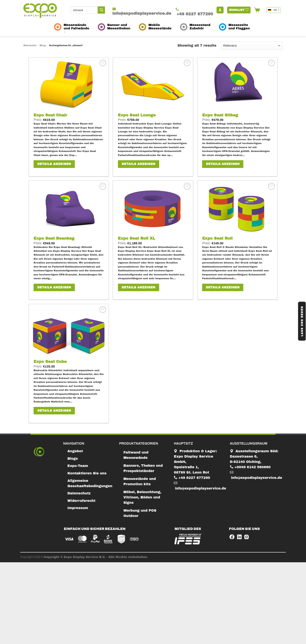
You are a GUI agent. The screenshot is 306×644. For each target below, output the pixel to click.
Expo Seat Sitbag (220, 115)
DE (273, 10)
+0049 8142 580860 (250, 467)
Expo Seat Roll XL (137, 238)
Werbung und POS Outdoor (140, 513)
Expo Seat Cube (50, 362)
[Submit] (101, 10)
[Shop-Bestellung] (252, 46)
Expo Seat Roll (217, 238)
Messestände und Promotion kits (140, 481)
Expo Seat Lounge (137, 115)
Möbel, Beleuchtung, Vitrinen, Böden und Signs (142, 497)
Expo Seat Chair (50, 115)
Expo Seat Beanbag (54, 238)
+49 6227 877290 (192, 478)
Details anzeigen (54, 164)
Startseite (30, 45)
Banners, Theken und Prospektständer (143, 468)
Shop (43, 45)
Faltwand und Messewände (136, 455)
